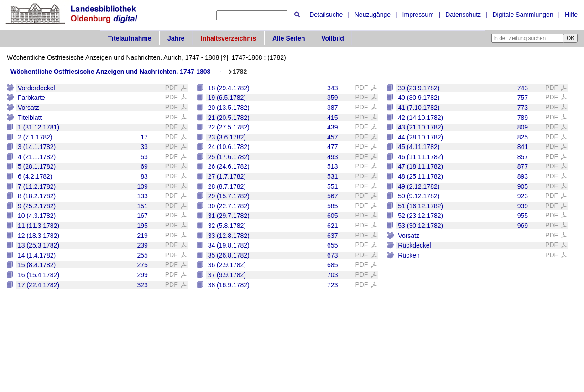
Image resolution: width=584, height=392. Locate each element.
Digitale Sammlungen (523, 15)
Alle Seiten (289, 38)
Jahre (176, 38)
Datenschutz (463, 15)
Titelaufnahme (130, 38)
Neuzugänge (373, 15)
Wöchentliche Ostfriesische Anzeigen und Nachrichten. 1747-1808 (110, 72)
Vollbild (333, 38)
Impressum (418, 15)
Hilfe (571, 15)
